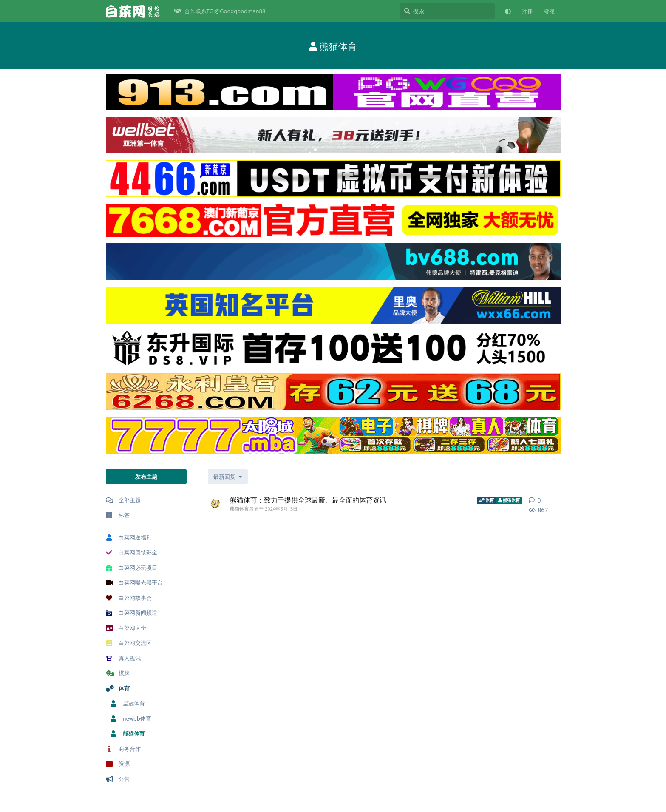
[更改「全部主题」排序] (228, 477)
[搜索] (447, 11)
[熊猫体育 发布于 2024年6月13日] (215, 504)
